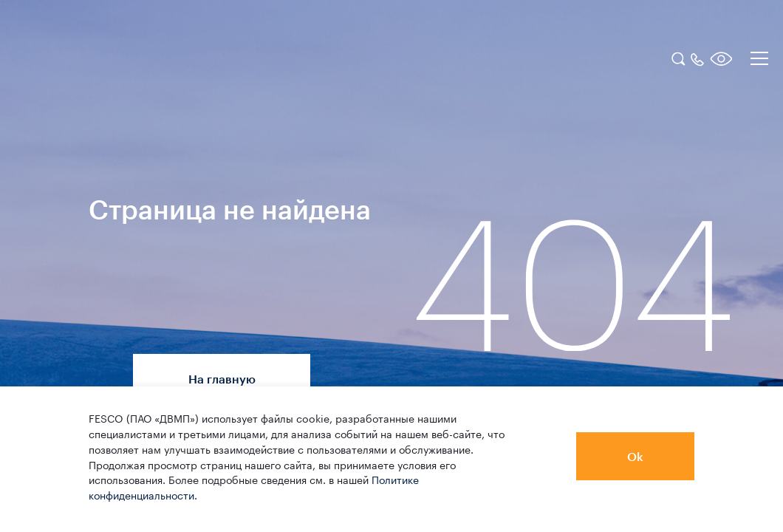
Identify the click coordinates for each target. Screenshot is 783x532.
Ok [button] (635, 456)
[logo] (107, 61)
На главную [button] (222, 379)
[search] (678, 57)
